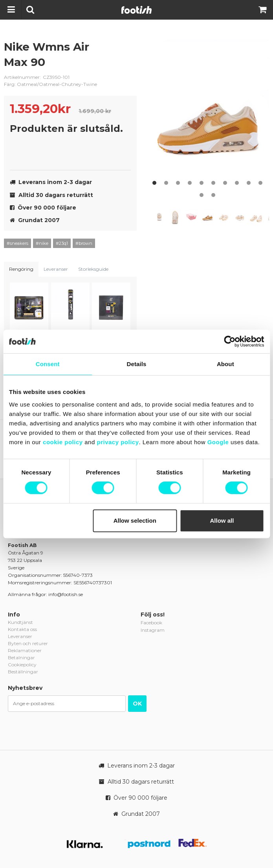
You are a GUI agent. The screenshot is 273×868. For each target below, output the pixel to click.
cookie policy (63, 442)
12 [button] (213, 195)
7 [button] (225, 183)
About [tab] (225, 364)
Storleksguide (93, 269)
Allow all (222, 521)
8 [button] (237, 183)
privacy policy (118, 442)
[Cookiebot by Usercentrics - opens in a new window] (230, 341)
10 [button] (260, 183)
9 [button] (249, 183)
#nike (42, 243)
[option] (209, 114)
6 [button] (213, 183)
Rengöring (21, 269)
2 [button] (166, 183)
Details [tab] (137, 364)
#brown (84, 243)
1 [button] (154, 183)
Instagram (153, 630)
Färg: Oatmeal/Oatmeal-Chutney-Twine (50, 84)
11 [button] (202, 195)
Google (218, 442)
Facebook (151, 623)
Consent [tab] (48, 364)
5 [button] (202, 183)
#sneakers (17, 243)
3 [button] (178, 183)
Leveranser (56, 269)
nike (125, 53)
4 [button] (190, 183)
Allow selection (135, 521)
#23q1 (62, 243)
